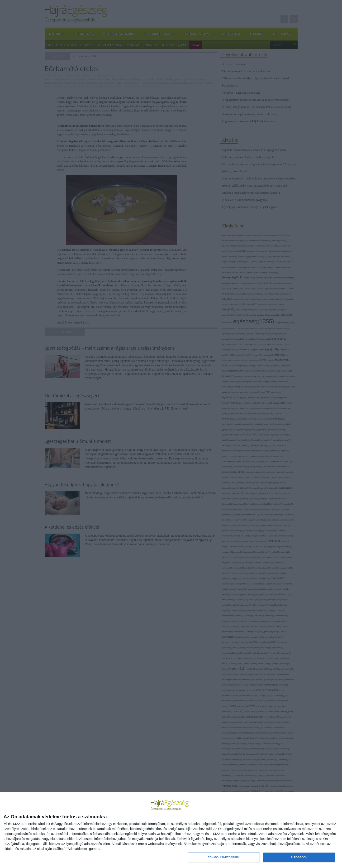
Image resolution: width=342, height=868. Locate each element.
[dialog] (171, 830)
